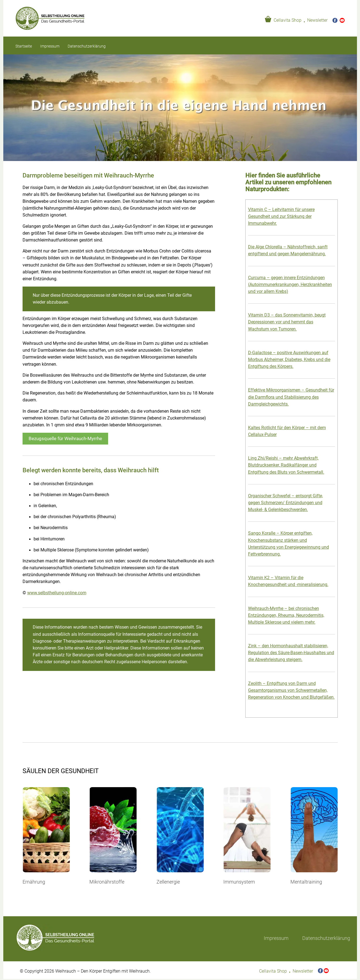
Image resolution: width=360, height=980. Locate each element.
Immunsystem (239, 882)
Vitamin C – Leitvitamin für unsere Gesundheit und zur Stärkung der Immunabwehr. (281, 216)
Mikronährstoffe (107, 882)
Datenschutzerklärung (87, 46)
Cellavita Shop (288, 20)
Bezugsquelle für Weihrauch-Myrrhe (65, 438)
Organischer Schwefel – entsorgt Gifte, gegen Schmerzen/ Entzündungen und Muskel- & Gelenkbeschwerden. (285, 503)
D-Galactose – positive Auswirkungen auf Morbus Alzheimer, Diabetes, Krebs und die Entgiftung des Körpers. (289, 360)
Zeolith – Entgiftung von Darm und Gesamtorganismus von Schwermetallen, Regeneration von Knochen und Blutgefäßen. (291, 690)
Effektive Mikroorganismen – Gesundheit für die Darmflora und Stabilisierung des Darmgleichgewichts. (291, 397)
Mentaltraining (306, 882)
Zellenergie (168, 882)
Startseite (24, 46)
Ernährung (34, 882)
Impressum (50, 46)
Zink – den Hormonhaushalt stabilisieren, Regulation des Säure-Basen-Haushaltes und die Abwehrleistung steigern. (291, 653)
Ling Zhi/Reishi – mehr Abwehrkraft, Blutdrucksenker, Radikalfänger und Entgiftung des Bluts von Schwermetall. (286, 465)
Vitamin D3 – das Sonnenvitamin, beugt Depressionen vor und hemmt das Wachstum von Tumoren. (287, 322)
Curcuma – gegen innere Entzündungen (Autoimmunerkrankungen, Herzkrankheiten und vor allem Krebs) (290, 285)
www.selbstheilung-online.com (57, 593)
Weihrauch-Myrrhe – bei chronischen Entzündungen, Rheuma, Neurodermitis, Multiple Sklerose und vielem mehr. (286, 615)
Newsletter (317, 20)
